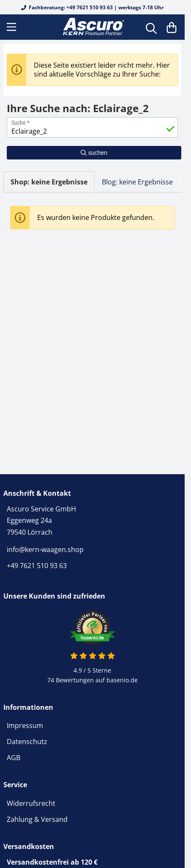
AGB (14, 758)
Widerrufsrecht (31, 803)
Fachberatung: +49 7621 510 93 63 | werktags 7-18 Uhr (93, 7)
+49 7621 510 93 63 (37, 566)
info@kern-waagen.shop (45, 549)
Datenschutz (27, 742)
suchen (94, 153)
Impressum (25, 725)
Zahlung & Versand (37, 819)
